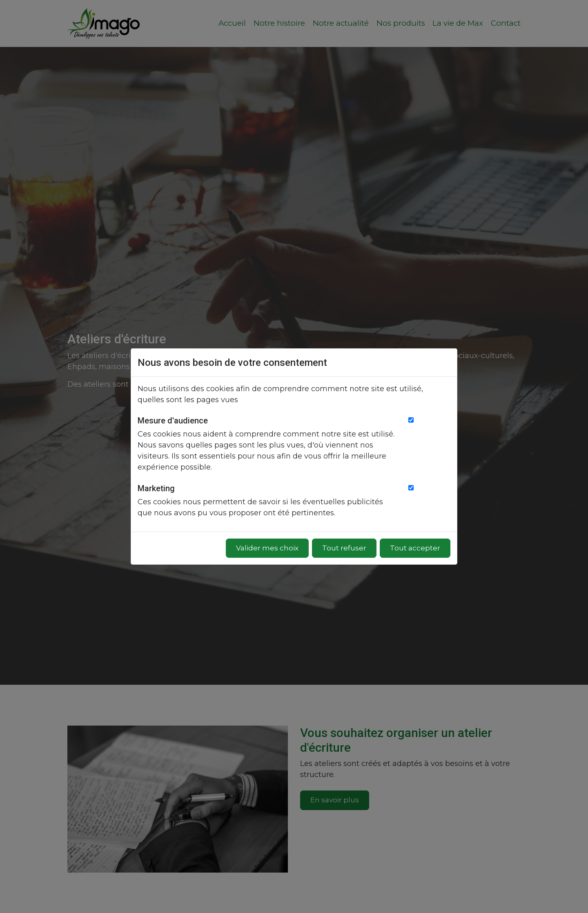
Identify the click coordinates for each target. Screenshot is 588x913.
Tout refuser (344, 548)
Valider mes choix (267, 548)
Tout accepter (415, 548)
